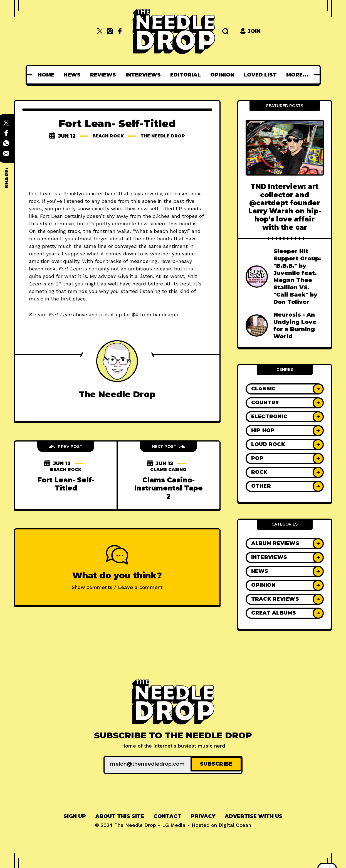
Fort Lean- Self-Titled (66, 484)
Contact (167, 815)
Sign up (75, 815)
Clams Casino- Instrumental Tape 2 (169, 488)
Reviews (105, 75)
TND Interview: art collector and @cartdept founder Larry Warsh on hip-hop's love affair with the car (285, 207)
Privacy (203, 815)
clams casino (169, 470)
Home (48, 75)
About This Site (120, 815)
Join (250, 31)
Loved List (262, 75)
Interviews (145, 75)
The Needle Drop (165, 136)
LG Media (174, 824)
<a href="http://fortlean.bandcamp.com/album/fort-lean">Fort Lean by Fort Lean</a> (117, 166)
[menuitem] (48, 75)
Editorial (187, 75)
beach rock (105, 136)
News (74, 75)
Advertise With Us (254, 815)
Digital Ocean (235, 824)
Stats (297, 75)
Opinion (224, 75)
